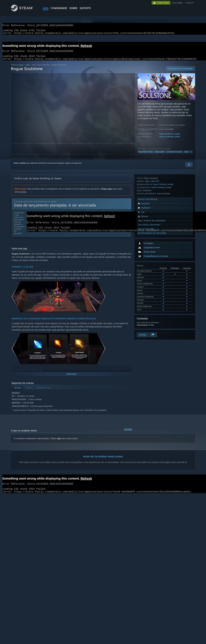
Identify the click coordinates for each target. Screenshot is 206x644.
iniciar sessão (177, 3)
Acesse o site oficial (148, 271)
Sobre (73, 8)
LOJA (46, 8)
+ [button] (191, 155)
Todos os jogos (17, 68)
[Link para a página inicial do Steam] (24, 11)
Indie (153, 253)
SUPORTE (85, 8)
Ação (28, 68)
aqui (59, 442)
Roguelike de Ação (146, 155)
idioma (189, 3)
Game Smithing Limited (170, 138)
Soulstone (147, 262)
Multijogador (160, 155)
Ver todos (128, 433)
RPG (157, 253)
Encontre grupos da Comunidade (152, 305)
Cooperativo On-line (174, 155)
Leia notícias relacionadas (149, 296)
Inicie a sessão (19, 167)
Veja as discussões (146, 301)
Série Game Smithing (41, 68)
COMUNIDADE (59, 8)
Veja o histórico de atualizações (152, 292)
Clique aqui (106, 192)
